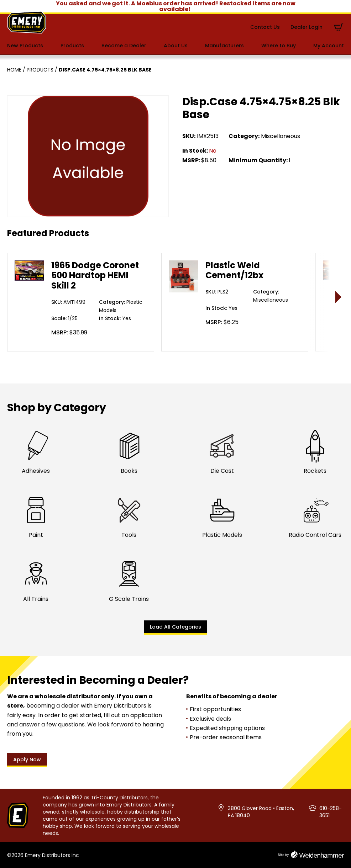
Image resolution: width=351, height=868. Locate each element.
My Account (329, 46)
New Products (25, 46)
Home (14, 70)
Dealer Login (307, 27)
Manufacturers (224, 46)
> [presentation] (339, 297)
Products (72, 46)
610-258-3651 (331, 812)
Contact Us (265, 27)
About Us (176, 46)
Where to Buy (279, 46)
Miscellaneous (281, 136)
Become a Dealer (124, 46)
